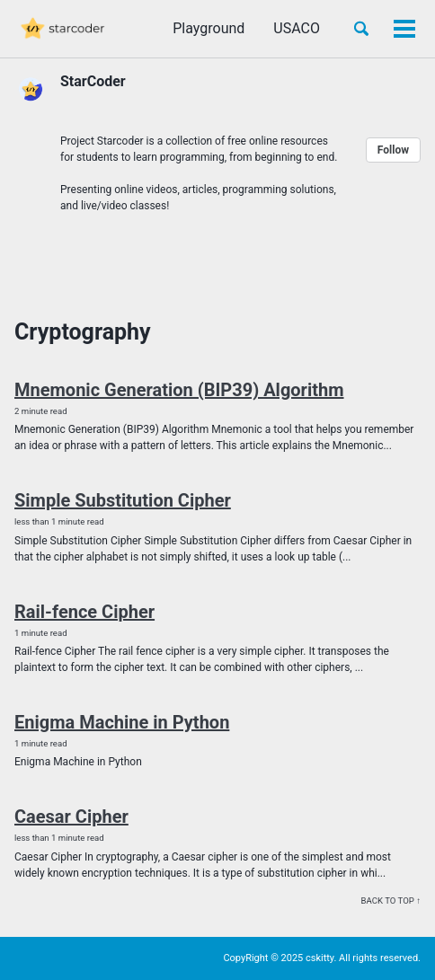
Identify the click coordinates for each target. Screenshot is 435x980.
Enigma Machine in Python (122, 722)
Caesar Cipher (71, 817)
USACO (297, 28)
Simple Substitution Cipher (123, 500)
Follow (393, 150)
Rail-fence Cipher (84, 612)
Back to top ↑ (391, 901)
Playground (209, 28)
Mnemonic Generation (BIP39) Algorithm (179, 390)
